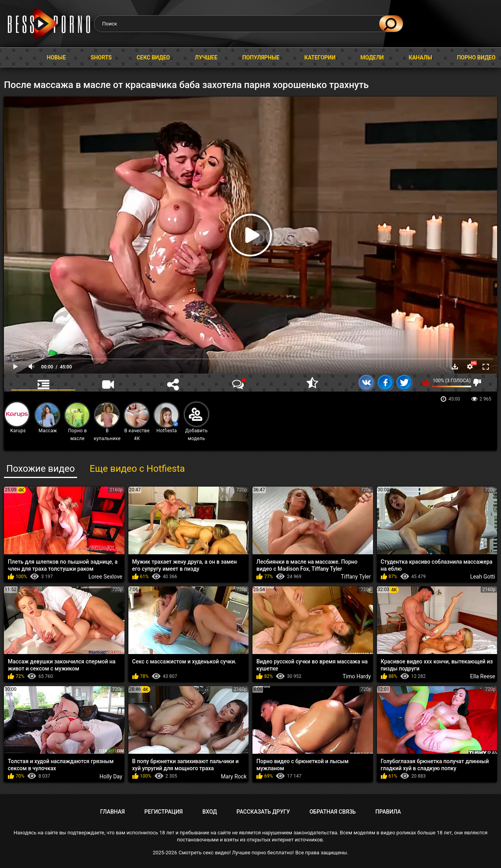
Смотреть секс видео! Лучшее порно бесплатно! (236, 853)
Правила (388, 812)
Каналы (420, 58)
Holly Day (111, 776)
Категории (320, 58)
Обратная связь (333, 812)
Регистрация (164, 812)
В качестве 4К (137, 422)
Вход (210, 812)
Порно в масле (77, 422)
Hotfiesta (166, 418)
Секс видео (153, 58)
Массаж (47, 418)
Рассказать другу (263, 812)
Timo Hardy (357, 676)
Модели (372, 58)
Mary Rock (234, 776)
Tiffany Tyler (356, 577)
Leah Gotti (483, 577)
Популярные (261, 58)
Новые (57, 58)
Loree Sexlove (105, 577)
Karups (17, 418)
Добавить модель (196, 422)
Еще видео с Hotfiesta (137, 469)
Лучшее (206, 58)
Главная (14, 58)
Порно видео (476, 58)
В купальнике (107, 422)
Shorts (101, 58)
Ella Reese (483, 676)
